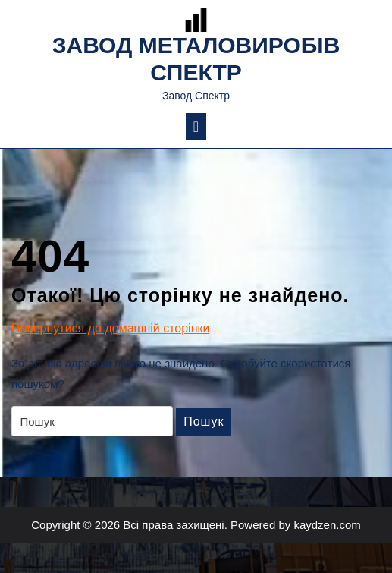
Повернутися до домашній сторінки (110, 329)
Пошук (204, 422)
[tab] (196, 127)
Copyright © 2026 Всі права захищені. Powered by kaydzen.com (196, 525)
